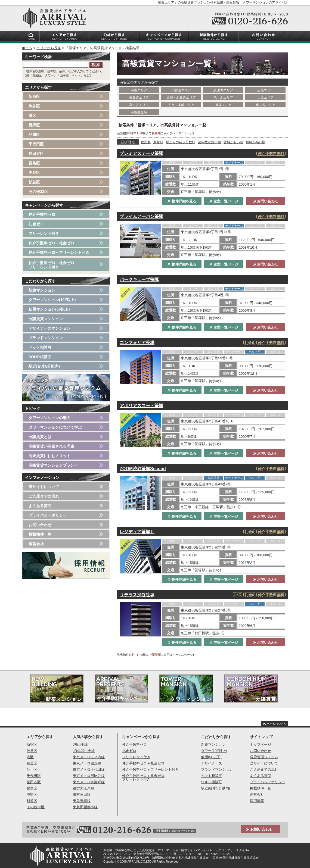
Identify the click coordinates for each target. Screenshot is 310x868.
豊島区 (34, 163)
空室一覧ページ (224, 201)
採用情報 (257, 801)
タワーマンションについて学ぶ (55, 427)
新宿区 (34, 96)
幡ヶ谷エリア (265, 105)
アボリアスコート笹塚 (141, 406)
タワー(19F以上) (214, 751)
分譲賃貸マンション (46, 319)
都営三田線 (82, 794)
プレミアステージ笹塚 (141, 153)
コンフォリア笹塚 (137, 343)
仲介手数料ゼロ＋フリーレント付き (59, 252)
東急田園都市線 (85, 807)
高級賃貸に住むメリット (49, 456)
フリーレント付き (44, 233)
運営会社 (36, 544)
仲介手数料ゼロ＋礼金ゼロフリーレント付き (51, 265)
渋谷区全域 (139, 112)
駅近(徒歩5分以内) (44, 366)
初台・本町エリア (181, 105)
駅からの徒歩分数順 (181, 142)
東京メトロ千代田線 (89, 769)
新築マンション (42, 290)
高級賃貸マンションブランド (53, 465)
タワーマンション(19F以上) (52, 300)
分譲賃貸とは (40, 437)
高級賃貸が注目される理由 (51, 446)
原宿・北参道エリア (181, 98)
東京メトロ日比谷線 (89, 776)
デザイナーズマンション (49, 328)
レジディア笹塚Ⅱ (137, 532)
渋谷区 (34, 106)
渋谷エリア (139, 90)
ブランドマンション (46, 338)
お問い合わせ (266, 201)
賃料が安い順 (233, 142)
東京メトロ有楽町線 (89, 782)
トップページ (261, 744)
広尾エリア (265, 90)
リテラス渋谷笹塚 (137, 595)
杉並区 (34, 182)
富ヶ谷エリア (139, 105)
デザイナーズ (212, 763)
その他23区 (38, 192)
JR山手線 (80, 744)
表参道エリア (139, 98)
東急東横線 (82, 801)
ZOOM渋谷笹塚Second (143, 469)
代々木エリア (223, 98)
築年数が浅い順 (209, 142)
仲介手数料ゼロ (42, 214)
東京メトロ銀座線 (87, 763)
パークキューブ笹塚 (139, 280)
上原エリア (265, 98)
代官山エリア (181, 90)
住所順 (146, 142)
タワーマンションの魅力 (49, 418)
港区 (32, 115)
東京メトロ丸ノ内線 (89, 757)
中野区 (34, 173)
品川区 (34, 135)
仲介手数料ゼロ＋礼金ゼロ (51, 243)
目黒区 (34, 125)
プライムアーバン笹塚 (141, 216)
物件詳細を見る (182, 201)
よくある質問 (40, 506)
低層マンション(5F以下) (49, 309)
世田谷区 (36, 154)
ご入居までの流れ (44, 496)
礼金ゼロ (36, 224)
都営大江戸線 (83, 788)
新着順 (158, 142)
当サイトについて (44, 487)
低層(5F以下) (211, 757)
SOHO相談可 (40, 357)
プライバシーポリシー (48, 515)
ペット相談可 (40, 347)
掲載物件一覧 (40, 534)
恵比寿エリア (223, 90)
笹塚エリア (223, 105)
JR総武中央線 (84, 751)
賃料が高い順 (256, 142)
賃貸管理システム (264, 757)
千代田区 (36, 144)
